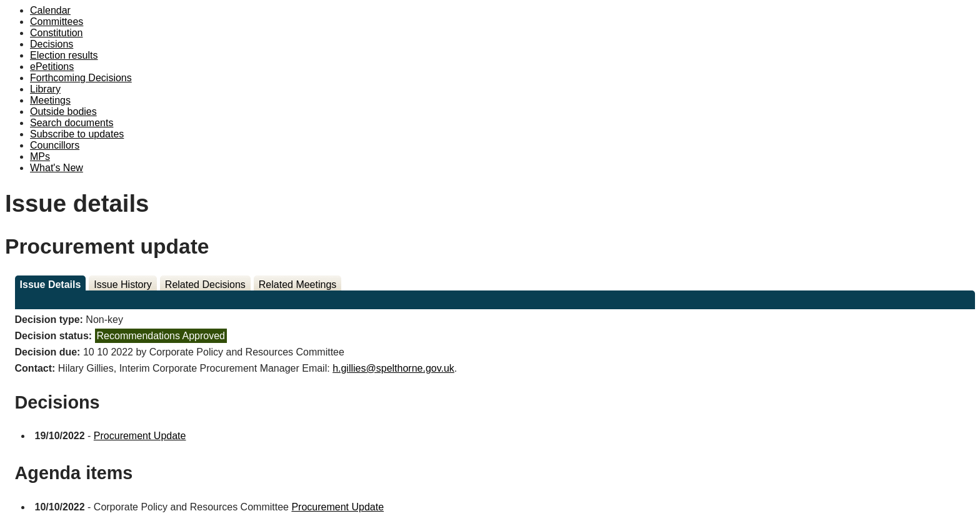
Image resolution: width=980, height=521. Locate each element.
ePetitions (52, 67)
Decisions (52, 44)
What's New (57, 168)
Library (45, 89)
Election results (64, 55)
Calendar (50, 10)
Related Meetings (298, 285)
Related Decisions (205, 285)
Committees (57, 22)
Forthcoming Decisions (81, 78)
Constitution (57, 33)
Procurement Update (140, 436)
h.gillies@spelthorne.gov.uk (393, 368)
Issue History (122, 285)
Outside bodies (63, 112)
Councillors (55, 145)
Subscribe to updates (77, 134)
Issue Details (51, 285)
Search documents (72, 123)
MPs (40, 156)
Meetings (50, 100)
